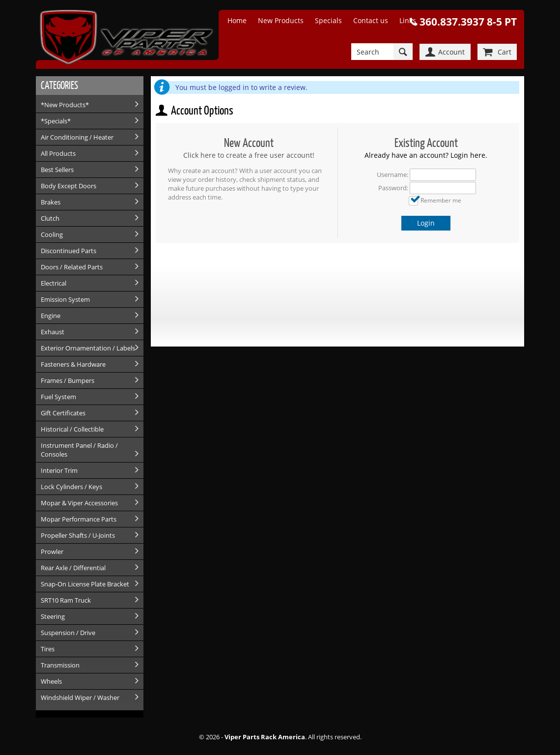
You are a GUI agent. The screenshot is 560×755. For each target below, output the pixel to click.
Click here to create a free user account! (249, 155)
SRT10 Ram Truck (66, 600)
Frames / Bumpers (68, 380)
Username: (392, 174)
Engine (51, 316)
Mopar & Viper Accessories (79, 503)
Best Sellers (57, 170)
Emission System (65, 299)
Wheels (51, 681)
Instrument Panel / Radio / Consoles (79, 450)
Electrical (54, 283)
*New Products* (65, 105)
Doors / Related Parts (72, 267)
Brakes (51, 202)
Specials (328, 20)
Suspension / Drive (68, 633)
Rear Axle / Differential (73, 568)
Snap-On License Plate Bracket (85, 584)
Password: (393, 188)
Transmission (60, 665)
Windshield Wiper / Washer (80, 697)
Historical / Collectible (72, 429)
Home (237, 20)
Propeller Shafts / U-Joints (78, 535)
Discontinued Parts (69, 251)
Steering (53, 616)
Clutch (50, 218)
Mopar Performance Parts (79, 519)
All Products (58, 153)
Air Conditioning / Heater (77, 137)
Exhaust (53, 332)
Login (426, 223)
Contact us (371, 20)
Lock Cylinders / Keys (71, 487)
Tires (48, 649)
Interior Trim (59, 470)
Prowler (52, 552)
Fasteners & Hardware (73, 364)
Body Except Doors (69, 186)
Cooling (52, 234)
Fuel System (58, 397)
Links (408, 20)
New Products (281, 20)
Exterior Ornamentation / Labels (88, 348)
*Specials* (56, 121)
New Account (249, 143)
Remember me (441, 200)
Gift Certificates (63, 413)
